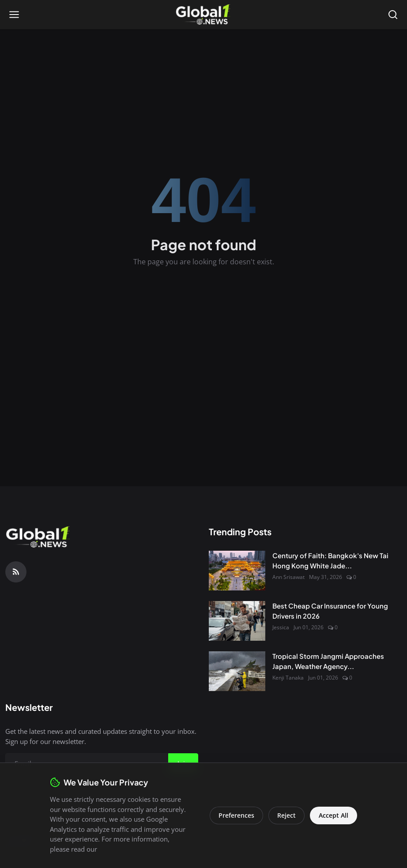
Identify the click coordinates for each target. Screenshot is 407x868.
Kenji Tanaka (288, 678)
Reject (286, 815)
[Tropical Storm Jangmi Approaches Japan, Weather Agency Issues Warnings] (237, 671)
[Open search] (393, 15)
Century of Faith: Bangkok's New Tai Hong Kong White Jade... (330, 560)
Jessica (281, 627)
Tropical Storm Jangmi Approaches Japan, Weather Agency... (328, 661)
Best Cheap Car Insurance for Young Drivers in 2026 (330, 611)
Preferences (236, 815)
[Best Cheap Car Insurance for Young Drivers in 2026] (237, 621)
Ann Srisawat (288, 577)
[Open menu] (14, 15)
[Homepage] (204, 15)
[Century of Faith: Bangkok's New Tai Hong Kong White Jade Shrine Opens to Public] (237, 571)
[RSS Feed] (16, 572)
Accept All (334, 815)
